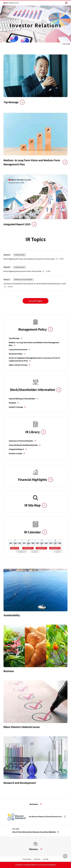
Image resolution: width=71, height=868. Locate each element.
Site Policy (37, 859)
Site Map (46, 859)
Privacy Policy (27, 859)
